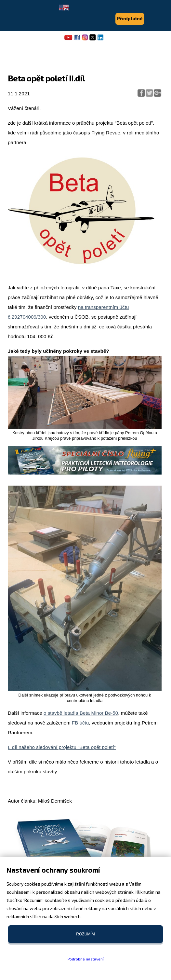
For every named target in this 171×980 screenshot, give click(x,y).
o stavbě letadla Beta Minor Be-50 (81, 713)
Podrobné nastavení (86, 959)
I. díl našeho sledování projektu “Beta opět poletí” (62, 747)
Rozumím (85, 934)
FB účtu (80, 723)
